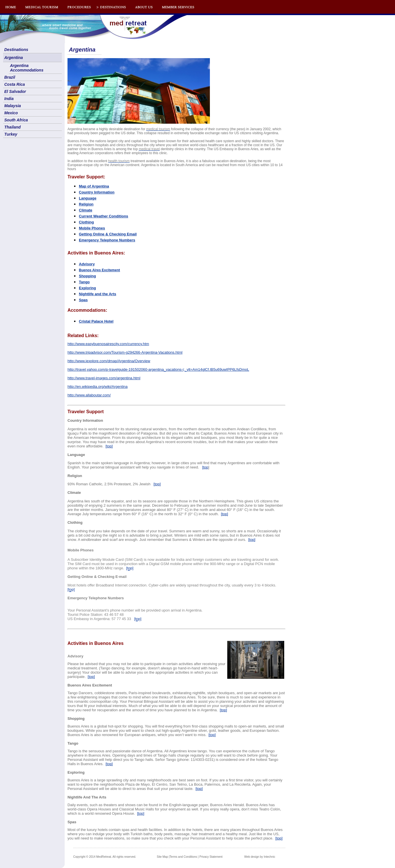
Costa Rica (15, 84)
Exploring (87, 288)
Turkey (11, 134)
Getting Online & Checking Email (108, 234)
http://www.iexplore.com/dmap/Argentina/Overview (109, 361)
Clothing (86, 222)
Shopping (87, 276)
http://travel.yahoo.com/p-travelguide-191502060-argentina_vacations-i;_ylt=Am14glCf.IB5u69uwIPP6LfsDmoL (158, 369)
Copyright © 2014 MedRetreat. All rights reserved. (105, 857)
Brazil (10, 77)
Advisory (87, 264)
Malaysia (13, 106)
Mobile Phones (92, 228)
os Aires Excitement (99, 270)
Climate (86, 210)
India (9, 99)
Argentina (14, 58)
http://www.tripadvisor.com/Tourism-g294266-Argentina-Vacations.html (125, 352)
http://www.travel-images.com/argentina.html (104, 378)
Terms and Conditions (183, 857)
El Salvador (15, 91)
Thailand (13, 127)
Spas (83, 300)
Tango (84, 282)
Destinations (16, 50)
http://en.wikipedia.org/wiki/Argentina (98, 387)
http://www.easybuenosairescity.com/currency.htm (108, 344)
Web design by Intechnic (260, 857)
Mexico (11, 113)
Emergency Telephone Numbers (107, 240)
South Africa (16, 120)
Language (88, 198)
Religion (86, 204)
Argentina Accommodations (27, 68)
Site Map (162, 857)
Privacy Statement (211, 857)
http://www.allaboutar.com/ (89, 395)
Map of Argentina (94, 186)
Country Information (97, 192)
